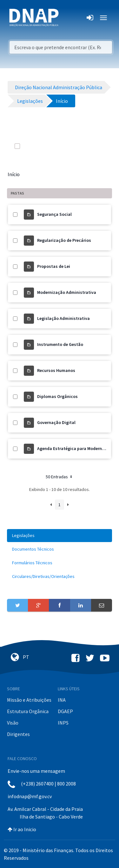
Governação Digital (56, 422)
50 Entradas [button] (60, 477)
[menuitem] (60, 536)
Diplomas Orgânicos (57, 396)
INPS (63, 723)
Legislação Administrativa (63, 318)
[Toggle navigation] (68, 18)
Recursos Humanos (56, 370)
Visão (13, 723)
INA (62, 700)
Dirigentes (18, 734)
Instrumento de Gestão (60, 344)
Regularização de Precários (64, 240)
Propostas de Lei (54, 266)
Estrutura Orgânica (28, 711)
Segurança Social (54, 214)
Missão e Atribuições (29, 700)
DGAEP (65, 711)
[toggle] (26, 146)
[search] (74, 146)
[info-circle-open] (87, 146)
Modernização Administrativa (67, 292)
